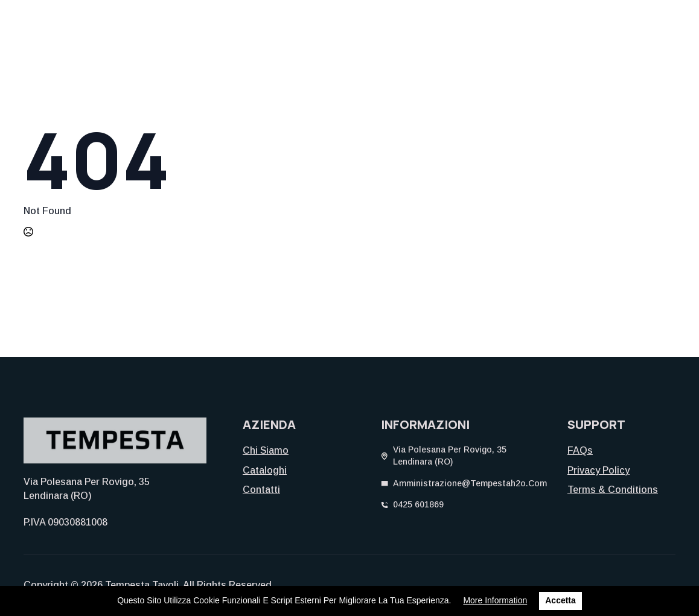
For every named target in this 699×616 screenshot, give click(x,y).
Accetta (560, 600)
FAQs (580, 450)
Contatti (261, 490)
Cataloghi (265, 470)
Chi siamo (266, 450)
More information (495, 600)
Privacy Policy (598, 470)
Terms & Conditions (613, 490)
